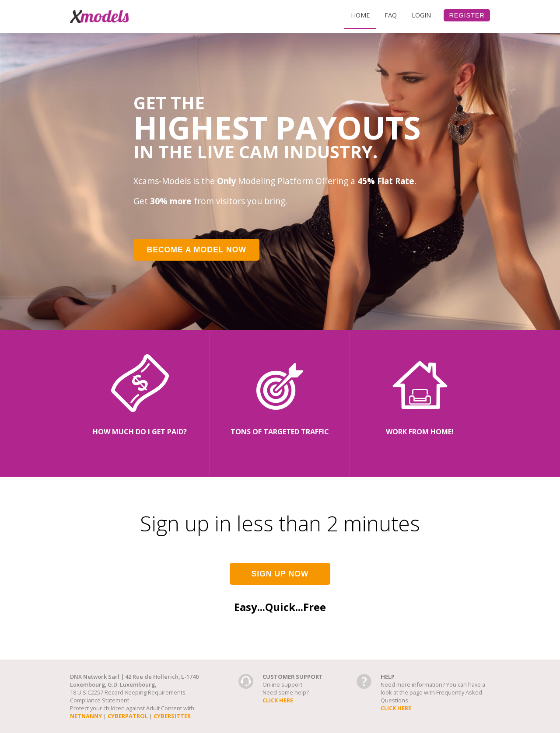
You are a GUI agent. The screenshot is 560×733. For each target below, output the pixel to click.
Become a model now (196, 250)
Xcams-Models (99, 16)
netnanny (86, 716)
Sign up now (280, 574)
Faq (391, 15)
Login (421, 15)
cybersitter (172, 716)
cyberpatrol (128, 716)
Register (467, 15)
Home (360, 15)
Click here (278, 700)
